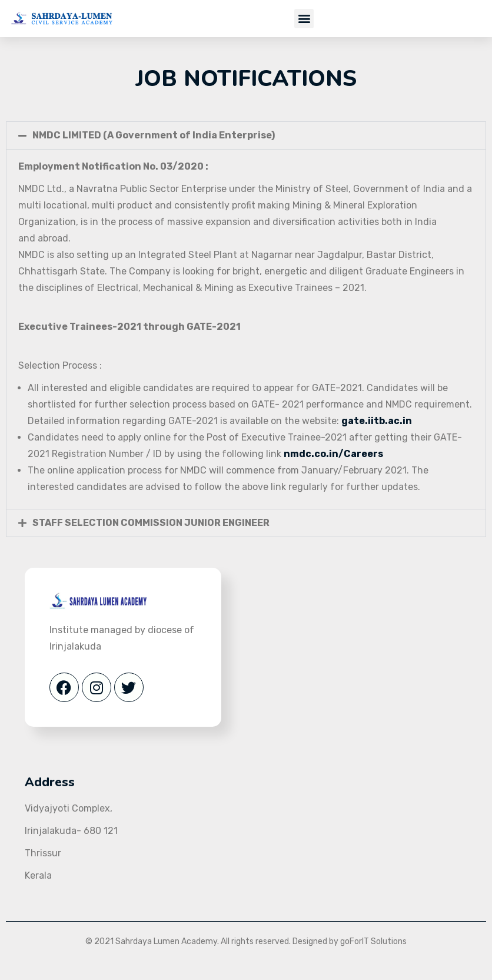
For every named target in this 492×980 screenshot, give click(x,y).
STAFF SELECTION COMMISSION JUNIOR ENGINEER (151, 523)
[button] (304, 19)
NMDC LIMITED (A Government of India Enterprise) (154, 135)
